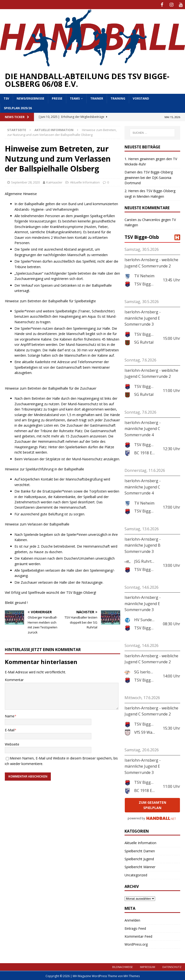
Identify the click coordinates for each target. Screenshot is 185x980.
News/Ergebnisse (30, 98)
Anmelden (132, 920)
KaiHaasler (54, 182)
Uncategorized (136, 874)
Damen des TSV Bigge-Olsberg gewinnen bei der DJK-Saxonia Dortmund (149, 177)
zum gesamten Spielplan (152, 804)
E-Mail (10, 729)
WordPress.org (136, 944)
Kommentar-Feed (138, 936)
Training (118, 98)
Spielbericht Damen (140, 850)
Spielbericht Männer (140, 866)
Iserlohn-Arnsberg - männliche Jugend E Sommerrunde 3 (143, 317)
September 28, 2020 (25, 182)
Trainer (97, 98)
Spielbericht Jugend (139, 858)
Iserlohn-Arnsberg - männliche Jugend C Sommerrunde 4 (143, 428)
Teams (75, 98)
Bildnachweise (122, 966)
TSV (6, 98)
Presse (57, 98)
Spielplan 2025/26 (18, 107)
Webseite (12, 743)
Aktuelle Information (85, 182)
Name (10, 715)
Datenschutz (172, 966)
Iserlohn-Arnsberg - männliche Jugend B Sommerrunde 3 (143, 544)
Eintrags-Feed (135, 927)
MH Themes (132, 975)
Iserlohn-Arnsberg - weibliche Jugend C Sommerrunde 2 (151, 262)
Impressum (148, 966)
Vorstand (141, 98)
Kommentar (14, 679)
